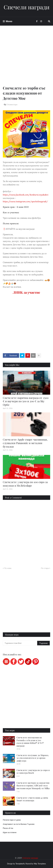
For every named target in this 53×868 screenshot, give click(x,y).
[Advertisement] (26, 59)
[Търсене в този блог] (20, 643)
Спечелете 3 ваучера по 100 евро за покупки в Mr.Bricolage (25, 484)
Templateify (20, 864)
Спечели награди (27, 7)
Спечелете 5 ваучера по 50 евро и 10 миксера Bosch (33, 772)
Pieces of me (8, 828)
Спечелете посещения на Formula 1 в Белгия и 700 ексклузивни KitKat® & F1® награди (30, 742)
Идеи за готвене (10, 832)
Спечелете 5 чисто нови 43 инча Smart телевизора (32, 799)
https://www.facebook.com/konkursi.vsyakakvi (26, 195)
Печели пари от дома (12, 820)
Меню (9, 21)
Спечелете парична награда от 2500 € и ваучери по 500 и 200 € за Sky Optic (26, 401)
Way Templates (40, 864)
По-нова (8, 568)
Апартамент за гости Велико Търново (19, 824)
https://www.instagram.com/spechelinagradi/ (25, 201)
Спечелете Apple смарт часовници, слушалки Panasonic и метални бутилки (25, 443)
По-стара (45, 568)
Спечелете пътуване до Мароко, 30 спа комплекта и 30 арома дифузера (33, 758)
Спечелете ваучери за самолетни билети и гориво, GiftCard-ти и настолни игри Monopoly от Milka (33, 786)
